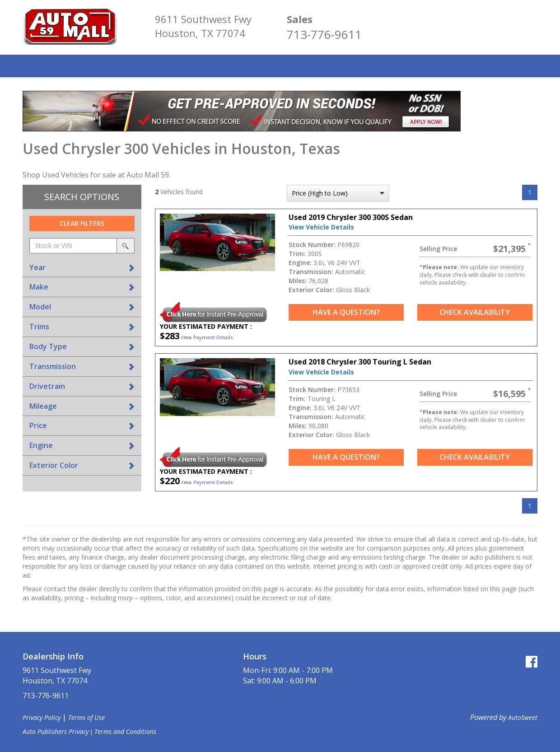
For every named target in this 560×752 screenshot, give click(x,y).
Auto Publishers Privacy (56, 731)
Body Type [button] (48, 346)
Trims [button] (39, 327)
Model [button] (40, 307)
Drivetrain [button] (47, 386)
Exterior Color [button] (54, 465)
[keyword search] (73, 246)
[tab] (82, 268)
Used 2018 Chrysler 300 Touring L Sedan (360, 362)
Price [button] (38, 425)
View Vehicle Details (321, 227)
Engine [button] (41, 445)
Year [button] (37, 267)
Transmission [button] (53, 366)
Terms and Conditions (125, 731)
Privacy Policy (42, 717)
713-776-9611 (324, 34)
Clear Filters (82, 223)
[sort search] (338, 193)
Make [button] (39, 287)
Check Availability (475, 312)
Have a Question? (346, 312)
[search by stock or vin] (126, 246)
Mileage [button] (43, 406)
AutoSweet (523, 717)
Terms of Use (86, 717)
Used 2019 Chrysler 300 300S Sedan (351, 217)
